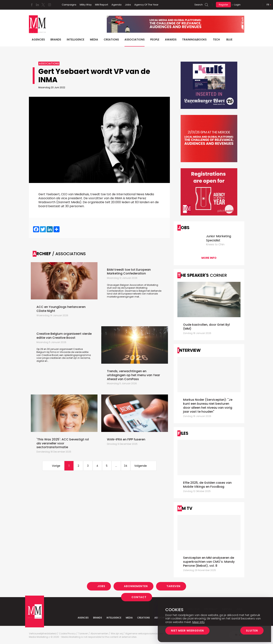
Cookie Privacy (67, 634)
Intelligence (75, 40)
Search (199, 5)
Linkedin (37, 5)
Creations (111, 40)
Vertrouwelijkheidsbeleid (43, 634)
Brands (56, 40)
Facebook (32, 5)
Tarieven (173, 586)
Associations (135, 40)
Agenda (116, 5)
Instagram (49, 5)
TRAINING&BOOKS (194, 40)
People (155, 40)
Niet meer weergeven (187, 631)
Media (94, 40)
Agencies (38, 40)
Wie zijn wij (117, 634)
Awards (171, 40)
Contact (139, 597)
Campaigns (69, 5)
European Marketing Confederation (127, 289)
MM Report (102, 5)
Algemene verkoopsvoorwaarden (144, 634)
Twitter (43, 5)
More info (209, 258)
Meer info (198, 622)
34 (126, 466)
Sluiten (252, 631)
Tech (216, 40)
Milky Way (86, 5)
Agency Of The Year (146, 5)
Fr (268, 5)
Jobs (128, 5)
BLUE (229, 40)
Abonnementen (136, 586)
